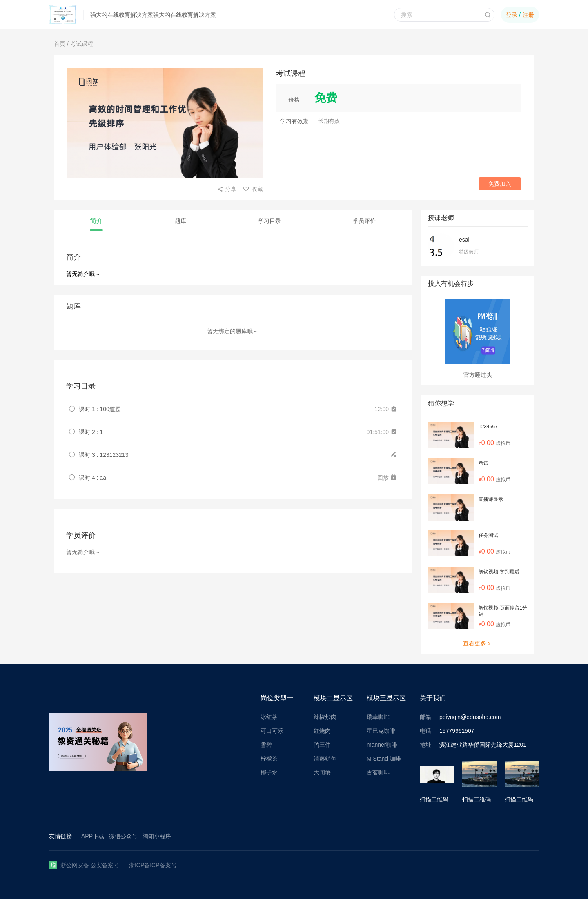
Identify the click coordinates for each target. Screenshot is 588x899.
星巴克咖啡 (381, 731)
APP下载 (93, 836)
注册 (528, 15)
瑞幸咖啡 (378, 717)
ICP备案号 (163, 865)
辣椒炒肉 (325, 717)
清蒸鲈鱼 (325, 759)
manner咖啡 (382, 745)
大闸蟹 (322, 772)
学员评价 (364, 221)
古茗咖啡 (378, 772)
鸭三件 (322, 745)
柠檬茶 (269, 759)
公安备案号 (105, 865)
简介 (96, 221)
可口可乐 (272, 731)
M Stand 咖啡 (384, 759)
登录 (512, 15)
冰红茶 (269, 717)
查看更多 (478, 643)
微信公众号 (123, 836)
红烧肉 (322, 731)
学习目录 (269, 221)
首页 (60, 44)
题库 (180, 221)
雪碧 (266, 745)
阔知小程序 (157, 836)
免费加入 (500, 184)
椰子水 (269, 772)
